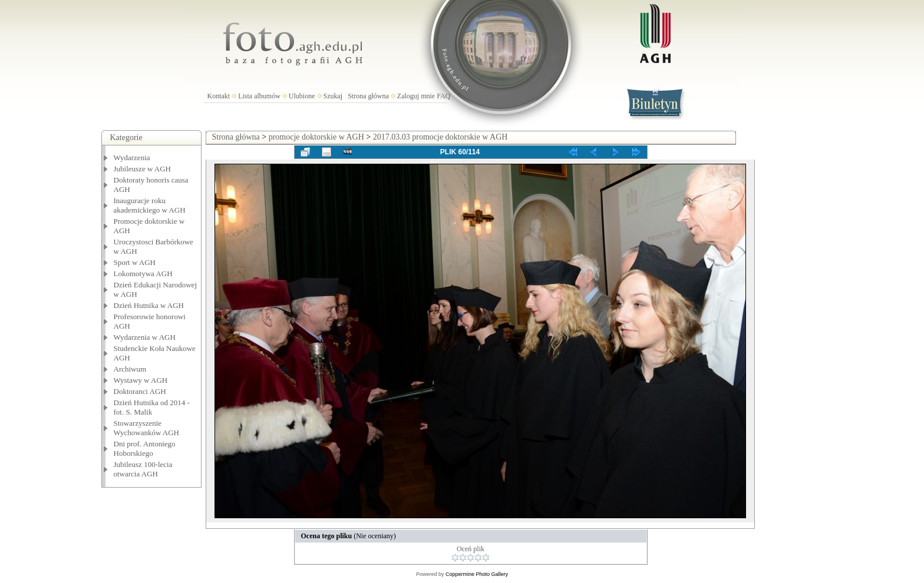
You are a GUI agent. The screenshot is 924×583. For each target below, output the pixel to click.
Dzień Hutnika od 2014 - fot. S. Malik (152, 407)
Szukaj (333, 96)
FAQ (443, 96)
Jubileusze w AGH (143, 169)
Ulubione (302, 96)
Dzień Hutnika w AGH (149, 305)
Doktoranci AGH (140, 391)
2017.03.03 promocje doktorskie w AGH (440, 137)
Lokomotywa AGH (143, 274)
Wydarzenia (132, 158)
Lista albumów (259, 96)
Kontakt (219, 96)
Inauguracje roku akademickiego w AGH (150, 205)
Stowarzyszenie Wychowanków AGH (147, 428)
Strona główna (368, 96)
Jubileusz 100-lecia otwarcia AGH (143, 469)
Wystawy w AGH (141, 380)
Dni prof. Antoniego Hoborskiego (145, 448)
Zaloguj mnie (416, 96)
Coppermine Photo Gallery (477, 574)
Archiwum (130, 369)
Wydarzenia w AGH (145, 337)
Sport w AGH (135, 262)
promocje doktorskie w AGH (316, 137)
